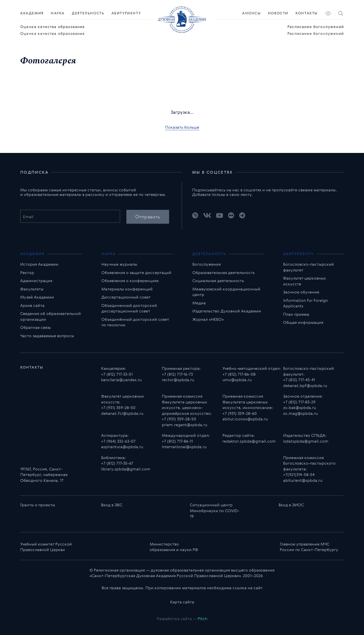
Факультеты (32, 289)
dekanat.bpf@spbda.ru (305, 385)
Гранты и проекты (38, 505)
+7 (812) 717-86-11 (177, 441)
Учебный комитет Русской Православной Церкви (46, 547)
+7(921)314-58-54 (299, 474)
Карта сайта (182, 602)
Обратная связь (36, 327)
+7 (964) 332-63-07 (118, 441)
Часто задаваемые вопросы (47, 336)
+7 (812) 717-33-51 (117, 374)
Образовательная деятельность (224, 273)
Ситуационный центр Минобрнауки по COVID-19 (215, 511)
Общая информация (303, 322)
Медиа (199, 303)
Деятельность (88, 13)
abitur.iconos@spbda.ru (245, 419)
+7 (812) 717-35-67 (117, 463)
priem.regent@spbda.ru (185, 425)
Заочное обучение (301, 292)
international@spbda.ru (184, 447)
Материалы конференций (127, 289)
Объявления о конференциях (130, 281)
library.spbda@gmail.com (126, 469)
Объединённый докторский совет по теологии (135, 322)
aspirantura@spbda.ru (122, 447)
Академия (32, 13)
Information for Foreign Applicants (305, 303)
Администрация (36, 281)
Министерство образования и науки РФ (174, 547)
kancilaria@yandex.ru (121, 380)
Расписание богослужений (316, 27)
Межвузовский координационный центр (226, 292)
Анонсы (252, 13)
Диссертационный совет (126, 297)
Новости (278, 13)
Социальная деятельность (218, 281)
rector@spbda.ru (178, 380)
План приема (296, 314)
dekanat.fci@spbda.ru (122, 413)
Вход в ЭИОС (291, 505)
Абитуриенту (126, 13)
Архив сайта (32, 305)
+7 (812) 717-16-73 (177, 374)
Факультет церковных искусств (304, 281)
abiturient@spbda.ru (303, 480)
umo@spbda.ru (237, 380)
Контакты (307, 13)
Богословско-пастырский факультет (309, 267)
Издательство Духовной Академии (227, 311)
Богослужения (207, 264)
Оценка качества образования (53, 27)
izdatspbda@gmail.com (306, 441)
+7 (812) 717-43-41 (299, 380)
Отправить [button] (148, 217)
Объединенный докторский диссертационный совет (129, 308)
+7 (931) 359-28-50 (118, 407)
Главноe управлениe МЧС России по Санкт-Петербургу (309, 547)
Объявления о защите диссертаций (136, 273)
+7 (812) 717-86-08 (239, 374)
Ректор (27, 273)
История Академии (39, 264)
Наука (58, 13)
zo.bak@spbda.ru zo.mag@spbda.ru (300, 410)
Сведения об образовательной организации (51, 316)
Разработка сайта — (182, 619)
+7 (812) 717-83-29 (299, 402)
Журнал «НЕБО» (208, 319)
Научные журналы (119, 264)
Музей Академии (37, 297)
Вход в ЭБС (112, 505)
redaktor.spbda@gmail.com (249, 441)
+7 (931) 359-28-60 (240, 413)
